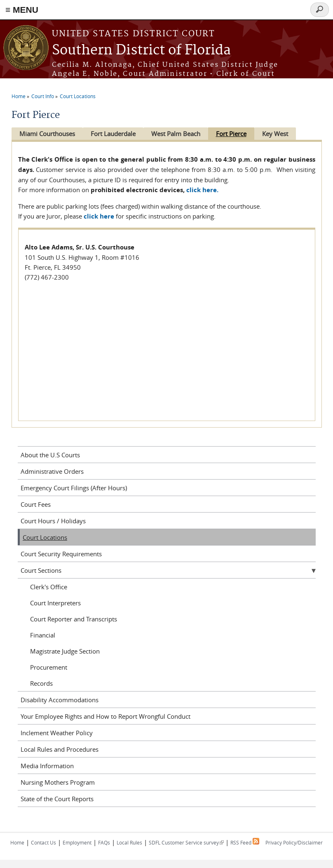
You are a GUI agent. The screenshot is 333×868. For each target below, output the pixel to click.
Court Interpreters (55, 603)
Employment (77, 842)
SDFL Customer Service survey (186, 842)
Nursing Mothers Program (58, 782)
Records (41, 683)
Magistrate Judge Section (65, 651)
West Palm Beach (176, 134)
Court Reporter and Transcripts (74, 619)
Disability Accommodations (60, 700)
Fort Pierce (231, 134)
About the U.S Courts (50, 455)
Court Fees (36, 504)
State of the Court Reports (57, 799)
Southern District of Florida (141, 51)
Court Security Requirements (61, 554)
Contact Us (43, 842)
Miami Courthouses (47, 134)
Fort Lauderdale (113, 134)
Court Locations (78, 96)
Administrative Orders (52, 471)
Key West (275, 134)
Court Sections (41, 570)
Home (19, 96)
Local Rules (129, 842)
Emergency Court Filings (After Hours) (74, 488)
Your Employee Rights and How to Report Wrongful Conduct (106, 716)
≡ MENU (22, 10)
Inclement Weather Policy (57, 733)
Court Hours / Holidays (53, 521)
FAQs (104, 842)
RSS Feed (245, 842)
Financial (43, 635)
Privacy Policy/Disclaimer (294, 842)
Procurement (49, 667)
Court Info (43, 96)
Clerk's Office (49, 587)
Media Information (47, 766)
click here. (202, 190)
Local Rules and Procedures (60, 749)
